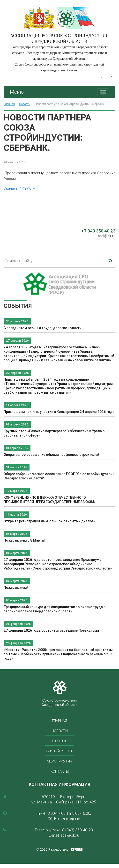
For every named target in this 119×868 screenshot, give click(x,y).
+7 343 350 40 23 (98, 231)
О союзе (59, 741)
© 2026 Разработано (53, 849)
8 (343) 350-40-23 (78, 830)
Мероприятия (59, 761)
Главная (9, 104)
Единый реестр (60, 751)
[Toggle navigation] (103, 92)
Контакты (60, 771)
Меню (17, 92)
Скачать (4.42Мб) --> (20, 188)
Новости (25, 104)
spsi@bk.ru (107, 236)
